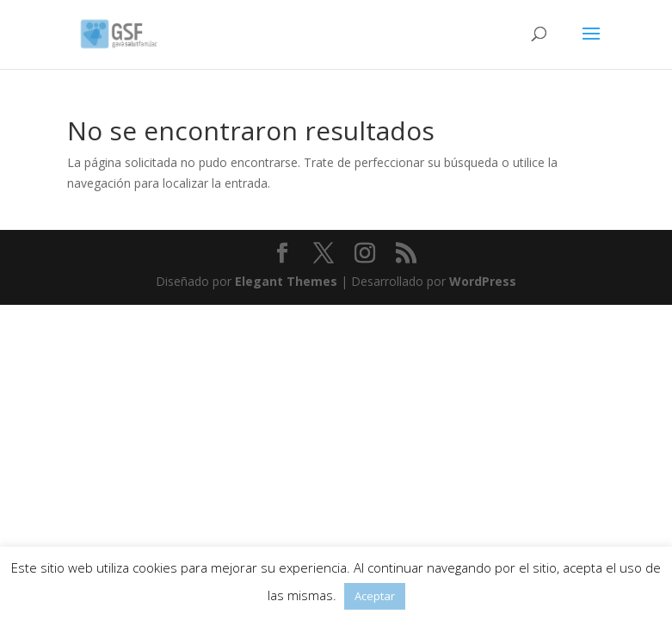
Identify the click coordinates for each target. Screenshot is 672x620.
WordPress (483, 281)
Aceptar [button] (375, 596)
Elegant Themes (286, 281)
